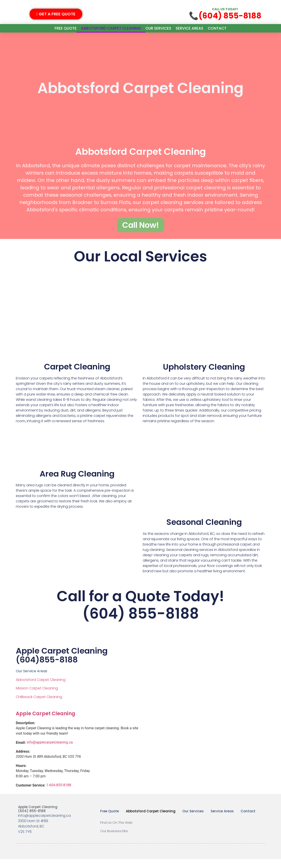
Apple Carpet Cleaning (46, 722)
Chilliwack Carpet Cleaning (39, 706)
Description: (25, 732)
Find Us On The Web (116, 831)
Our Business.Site (114, 840)
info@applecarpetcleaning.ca (50, 751)
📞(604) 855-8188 (225, 16)
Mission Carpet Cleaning (37, 697)
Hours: (21, 775)
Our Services (158, 28)
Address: (23, 760)
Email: (21, 752)
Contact (217, 28)
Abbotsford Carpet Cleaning (111, 28)
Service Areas (189, 28)
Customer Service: (31, 794)
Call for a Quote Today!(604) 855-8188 (140, 613)
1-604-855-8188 (59, 794)
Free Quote (66, 28)
